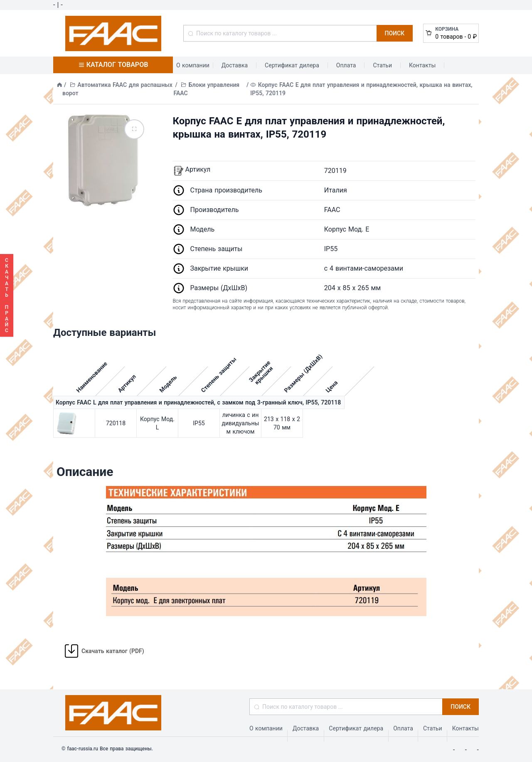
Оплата (346, 65)
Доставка (235, 65)
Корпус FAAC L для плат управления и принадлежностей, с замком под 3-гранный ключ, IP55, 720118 (198, 402)
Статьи (382, 65)
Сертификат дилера (292, 65)
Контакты (422, 65)
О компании (193, 65)
